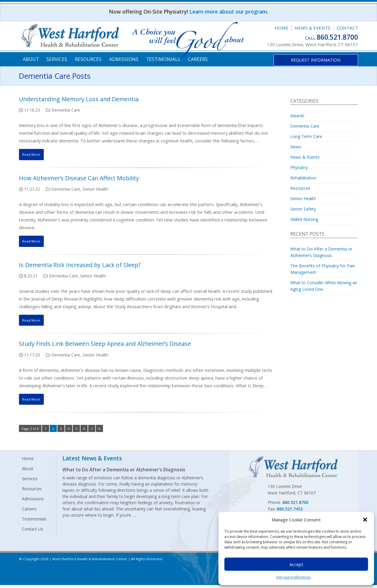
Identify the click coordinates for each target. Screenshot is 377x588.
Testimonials (163, 59)
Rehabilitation (303, 178)
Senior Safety (303, 209)
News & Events (313, 28)
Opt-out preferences (293, 577)
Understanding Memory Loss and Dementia (79, 99)
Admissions (124, 59)
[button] (365, 520)
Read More (33, 155)
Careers (198, 59)
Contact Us (33, 532)
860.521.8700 (337, 37)
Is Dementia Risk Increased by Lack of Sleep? (80, 266)
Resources (88, 59)
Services (57, 59)
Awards (297, 116)
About (31, 59)
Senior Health (95, 190)
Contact (347, 28)
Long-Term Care (306, 136)
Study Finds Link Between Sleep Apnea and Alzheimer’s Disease (105, 346)
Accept (296, 564)
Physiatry (299, 167)
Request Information (316, 60)
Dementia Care (66, 110)
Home (282, 28)
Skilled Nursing (304, 219)
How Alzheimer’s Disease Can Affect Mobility (79, 179)
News (296, 147)
